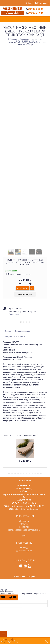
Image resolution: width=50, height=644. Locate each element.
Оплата (24, 524)
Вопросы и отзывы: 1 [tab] (15, 337)
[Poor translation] (13, 597)
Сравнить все (31, 435)
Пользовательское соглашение (24, 530)
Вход (29, 3)
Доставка (24, 521)
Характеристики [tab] (23, 331)
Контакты (24, 527)
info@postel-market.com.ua (25, 509)
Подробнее (14, 314)
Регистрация (42, 3)
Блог (24, 536)
